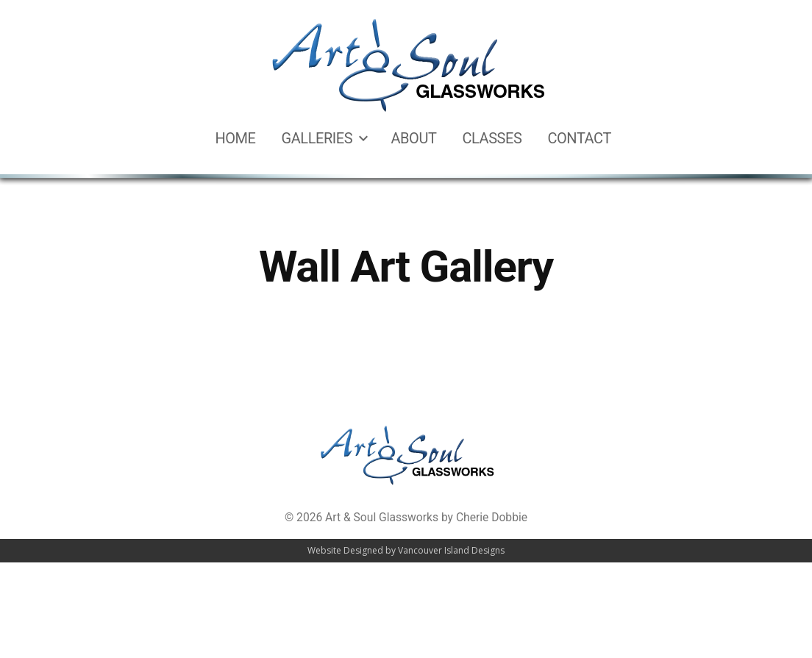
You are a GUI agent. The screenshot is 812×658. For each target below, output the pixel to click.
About (413, 138)
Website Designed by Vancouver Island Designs (406, 550)
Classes (492, 138)
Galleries (317, 138)
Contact (579, 138)
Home (235, 138)
